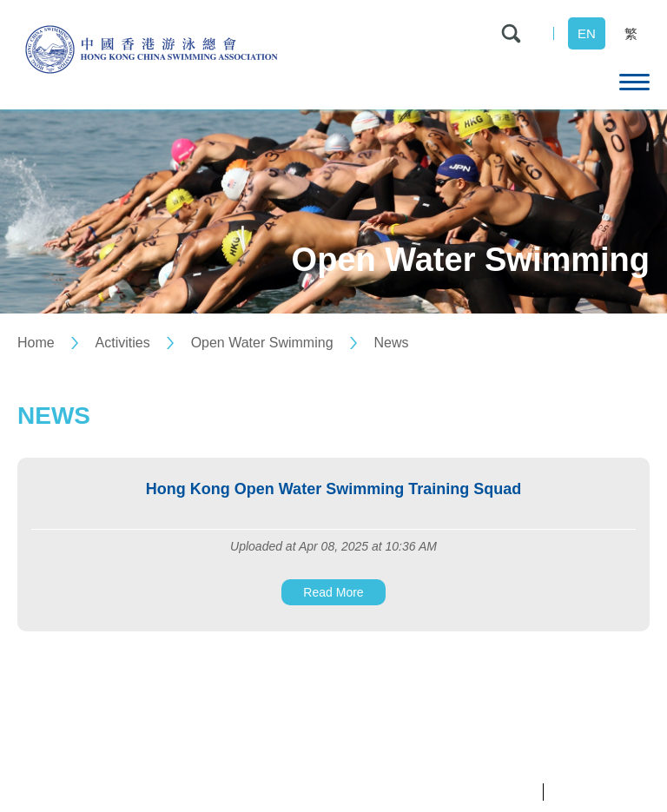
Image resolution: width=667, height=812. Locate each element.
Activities (123, 343)
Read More (333, 592)
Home (36, 343)
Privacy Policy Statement (472, 792)
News (391, 343)
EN (587, 33)
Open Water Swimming (262, 343)
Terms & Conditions (601, 792)
